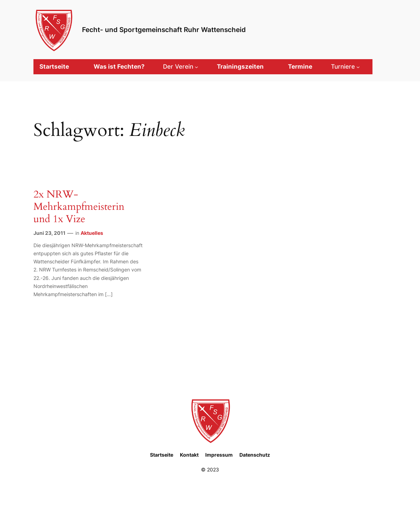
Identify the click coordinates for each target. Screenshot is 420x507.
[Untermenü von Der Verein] (181, 67)
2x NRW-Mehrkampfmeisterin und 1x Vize (79, 207)
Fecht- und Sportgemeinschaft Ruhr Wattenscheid (164, 30)
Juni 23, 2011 (49, 233)
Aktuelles (92, 233)
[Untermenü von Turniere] (345, 67)
